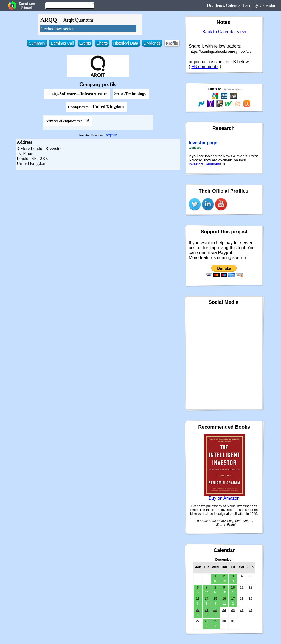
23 (224, 610)
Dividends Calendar (224, 5)
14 (206, 599)
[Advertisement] (98, 211)
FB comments (205, 67)
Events (85, 43)
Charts (102, 43)
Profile (172, 43)
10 (233, 587)
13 (198, 599)
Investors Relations (204, 164)
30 (224, 621)
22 (215, 610)
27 (198, 621)
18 (242, 599)
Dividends (152, 43)
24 (233, 610)
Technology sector (58, 29)
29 (215, 621)
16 (224, 599)
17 (233, 599)
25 (242, 610)
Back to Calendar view (224, 32)
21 (206, 610)
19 (250, 599)
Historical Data (126, 43)
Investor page (203, 143)
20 (198, 610)
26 (250, 610)
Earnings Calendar (259, 5)
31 (233, 621)
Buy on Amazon (224, 498)
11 (242, 587)
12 (250, 587)
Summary (37, 43)
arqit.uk (111, 135)
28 (206, 621)
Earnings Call (62, 43)
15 (215, 599)
